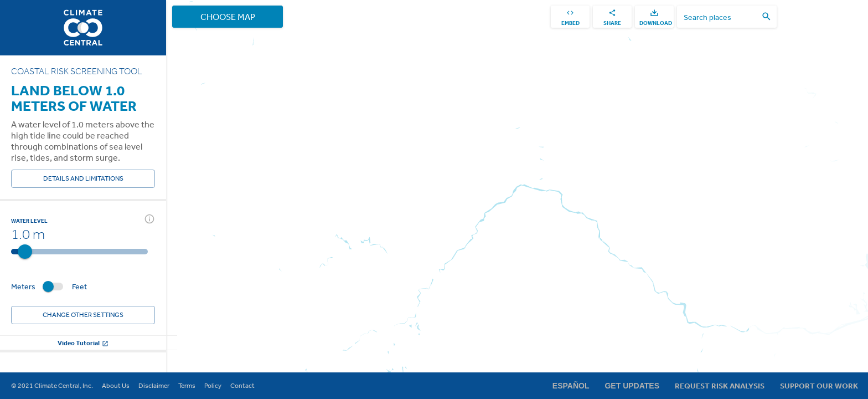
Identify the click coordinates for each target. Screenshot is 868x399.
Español (571, 386)
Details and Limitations (83, 179)
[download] (654, 17)
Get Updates (632, 386)
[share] (612, 17)
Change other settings (83, 315)
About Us (116, 386)
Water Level (29, 221)
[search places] (720, 17)
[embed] (570, 17)
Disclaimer (154, 386)
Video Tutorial (83, 343)
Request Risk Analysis (720, 386)
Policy (213, 386)
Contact (242, 386)
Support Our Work (819, 386)
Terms (187, 386)
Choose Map (228, 17)
